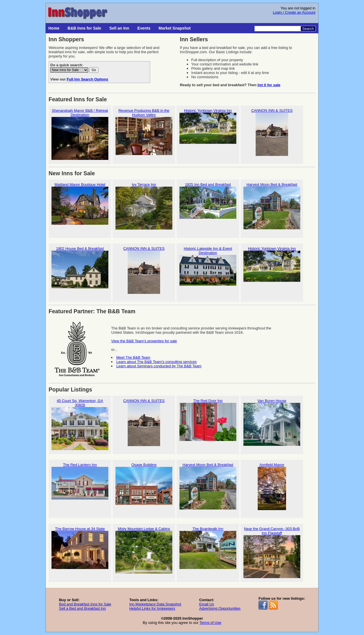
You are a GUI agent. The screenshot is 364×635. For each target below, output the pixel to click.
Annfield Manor (272, 486)
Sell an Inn (119, 28)
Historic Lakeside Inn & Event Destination (208, 272)
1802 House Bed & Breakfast (80, 270)
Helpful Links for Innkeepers (152, 608)
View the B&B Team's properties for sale (144, 341)
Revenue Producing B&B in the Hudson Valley (144, 134)
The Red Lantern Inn (80, 486)
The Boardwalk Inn (208, 550)
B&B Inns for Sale (84, 28)
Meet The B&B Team (133, 357)
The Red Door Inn (208, 422)
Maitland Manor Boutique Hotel (80, 206)
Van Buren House (272, 422)
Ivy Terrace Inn (144, 206)
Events (144, 28)
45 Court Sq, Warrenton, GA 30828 (80, 424)
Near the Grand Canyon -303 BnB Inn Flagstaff (272, 552)
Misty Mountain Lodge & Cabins (144, 550)
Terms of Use (210, 623)
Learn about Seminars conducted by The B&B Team (159, 366)
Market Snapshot (175, 28)
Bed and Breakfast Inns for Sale (85, 604)
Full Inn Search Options (88, 79)
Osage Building (144, 486)
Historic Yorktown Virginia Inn (208, 132)
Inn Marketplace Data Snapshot (155, 604)
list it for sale (269, 85)
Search (308, 29)
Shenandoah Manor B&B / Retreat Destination (80, 134)
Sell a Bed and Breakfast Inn (82, 608)
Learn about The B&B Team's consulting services (156, 362)
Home (54, 28)
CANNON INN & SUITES (272, 132)
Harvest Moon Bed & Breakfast (272, 206)
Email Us (206, 604)
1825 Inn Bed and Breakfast (208, 206)
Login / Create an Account (294, 12)
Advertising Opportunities (220, 608)
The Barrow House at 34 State (80, 550)
